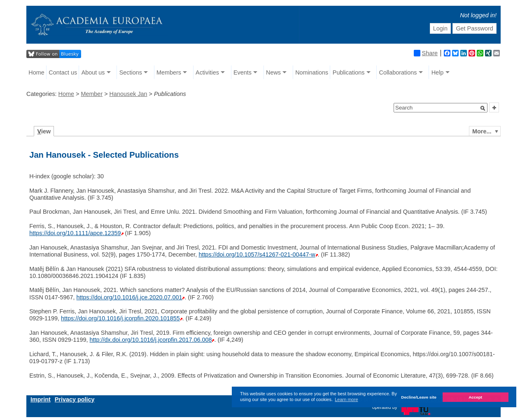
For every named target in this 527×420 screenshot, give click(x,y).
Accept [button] (475, 397)
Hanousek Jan (128, 94)
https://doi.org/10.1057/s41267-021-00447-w (257, 254)
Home (36, 72)
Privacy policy (75, 399)
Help (438, 72)
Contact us (63, 72)
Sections (131, 72)
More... (482, 131)
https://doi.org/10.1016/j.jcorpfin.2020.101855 (120, 318)
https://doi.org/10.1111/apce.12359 (75, 233)
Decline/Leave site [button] (419, 397)
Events (243, 72)
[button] (483, 108)
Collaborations (398, 72)
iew (44, 131)
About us (93, 72)
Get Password (474, 28)
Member (92, 94)
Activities (207, 72)
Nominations (312, 72)
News (273, 72)
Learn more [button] (346, 399)
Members (169, 72)
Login (440, 28)
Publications (349, 72)
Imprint (41, 399)
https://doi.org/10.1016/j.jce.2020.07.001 (129, 297)
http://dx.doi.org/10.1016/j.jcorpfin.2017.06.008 (151, 340)
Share (426, 53)
